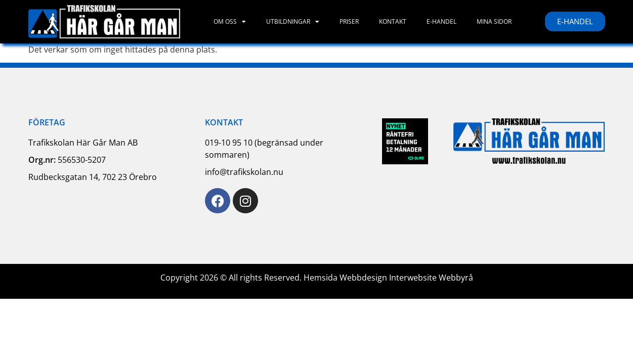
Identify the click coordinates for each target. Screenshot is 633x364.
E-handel (441, 21)
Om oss (230, 22)
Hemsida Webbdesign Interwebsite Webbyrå (388, 278)
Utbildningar (293, 22)
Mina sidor (494, 21)
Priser (349, 21)
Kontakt (393, 21)
